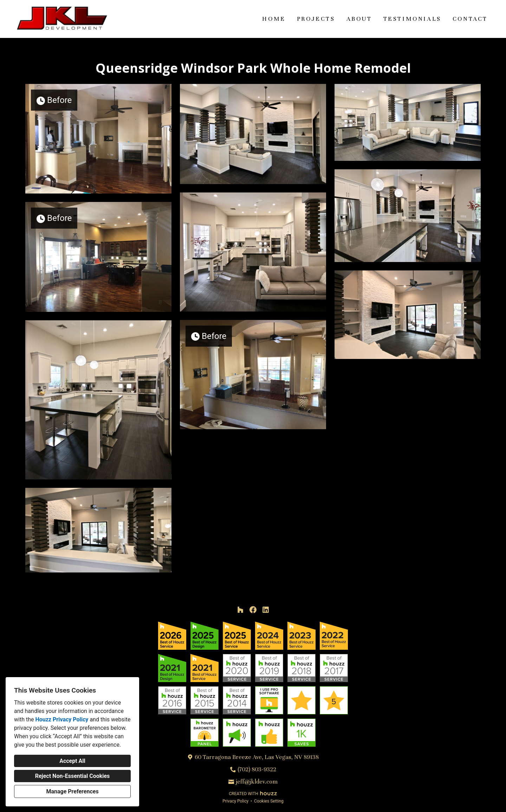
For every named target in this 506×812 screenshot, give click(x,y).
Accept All (72, 761)
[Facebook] (253, 610)
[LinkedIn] (266, 610)
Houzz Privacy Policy (62, 719)
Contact (470, 19)
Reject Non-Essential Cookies (73, 776)
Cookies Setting (269, 801)
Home (274, 19)
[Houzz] (240, 610)
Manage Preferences (72, 791)
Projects (316, 19)
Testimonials (412, 19)
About (359, 19)
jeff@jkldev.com (257, 782)
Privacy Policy (235, 801)
